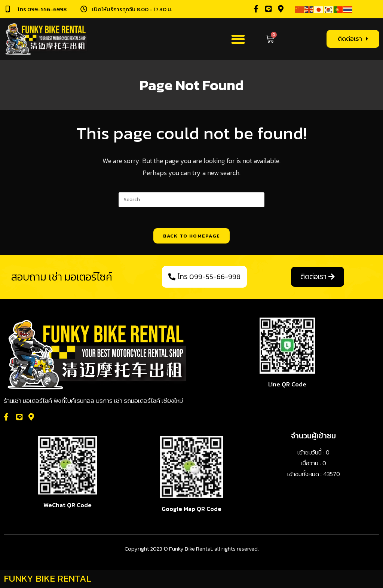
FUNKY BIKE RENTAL (48, 579)
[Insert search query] (191, 200)
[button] (238, 39)
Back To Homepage (192, 237)
